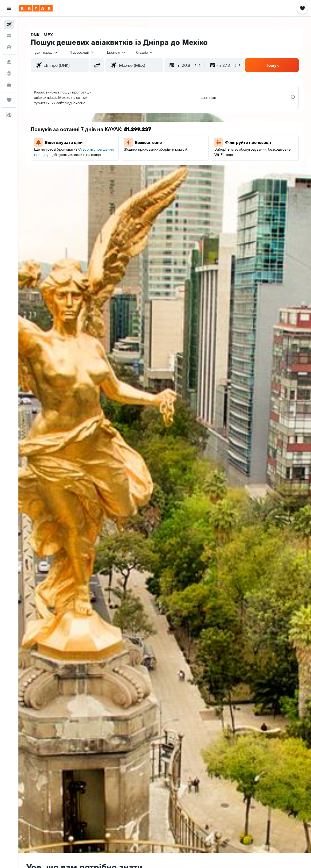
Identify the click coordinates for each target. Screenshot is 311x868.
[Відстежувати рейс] (9, 73)
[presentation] (293, 97)
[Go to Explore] (9, 62)
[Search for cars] (9, 47)
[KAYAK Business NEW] (9, 85)
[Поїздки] (9, 100)
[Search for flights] (9, 25)
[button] (9, 8)
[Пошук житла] (9, 36)
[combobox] (117, 52)
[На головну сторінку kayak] (36, 8)
